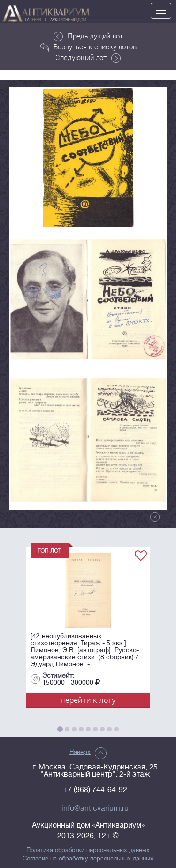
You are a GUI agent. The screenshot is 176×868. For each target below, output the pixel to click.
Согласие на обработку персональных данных (88, 859)
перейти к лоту (88, 700)
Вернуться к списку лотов (88, 47)
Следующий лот (88, 58)
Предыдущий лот (88, 36)
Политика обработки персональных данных (88, 850)
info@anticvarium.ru (95, 808)
